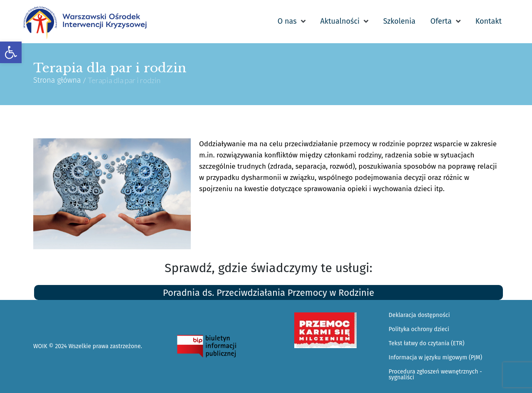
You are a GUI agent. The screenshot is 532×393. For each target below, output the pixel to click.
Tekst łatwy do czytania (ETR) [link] (426, 343)
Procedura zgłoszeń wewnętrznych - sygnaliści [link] (435, 375)
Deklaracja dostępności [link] (419, 315)
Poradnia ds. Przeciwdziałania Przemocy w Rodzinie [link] (268, 293)
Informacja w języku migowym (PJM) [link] (435, 357)
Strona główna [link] (57, 80)
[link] (11, 52)
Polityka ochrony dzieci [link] (419, 329)
